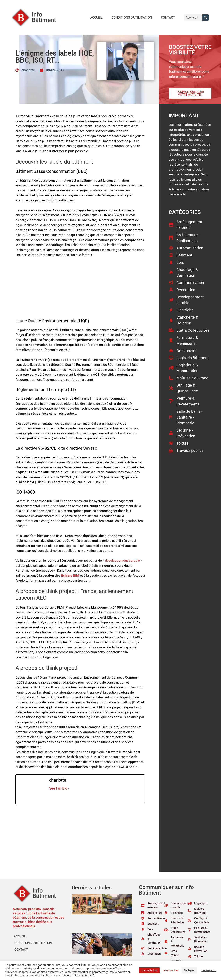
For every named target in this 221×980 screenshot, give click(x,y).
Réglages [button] (189, 970)
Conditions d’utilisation (132, 17)
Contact (168, 17)
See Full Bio (58, 788)
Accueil (96, 17)
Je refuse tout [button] (171, 970)
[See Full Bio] (69, 788)
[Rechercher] (205, 18)
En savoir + (209, 970)
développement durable (122, 561)
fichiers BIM (70, 575)
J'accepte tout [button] (149, 970)
